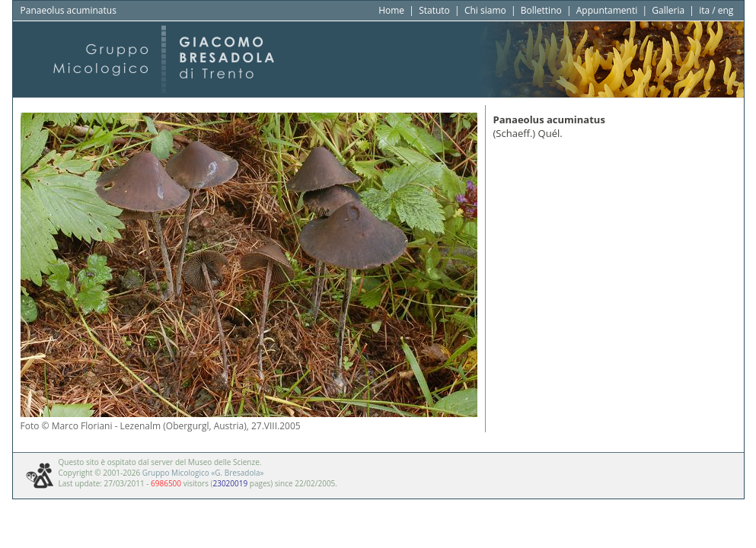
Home (391, 10)
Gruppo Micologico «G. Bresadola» (203, 473)
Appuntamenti (607, 10)
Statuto (434, 10)
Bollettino (541, 10)
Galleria (668, 10)
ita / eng (716, 10)
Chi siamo (485, 10)
